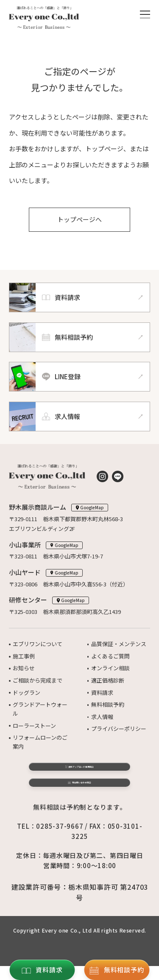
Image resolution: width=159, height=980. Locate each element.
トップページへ (79, 220)
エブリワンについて (38, 644)
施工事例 (24, 656)
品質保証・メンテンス (119, 644)
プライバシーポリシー (119, 729)
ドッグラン (26, 693)
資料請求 (102, 693)
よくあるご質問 (110, 656)
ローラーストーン (34, 726)
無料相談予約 (108, 704)
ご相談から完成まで (38, 680)
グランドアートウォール (40, 709)
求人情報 (102, 717)
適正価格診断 (108, 680)
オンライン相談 (110, 668)
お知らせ (24, 668)
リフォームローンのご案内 (40, 742)
